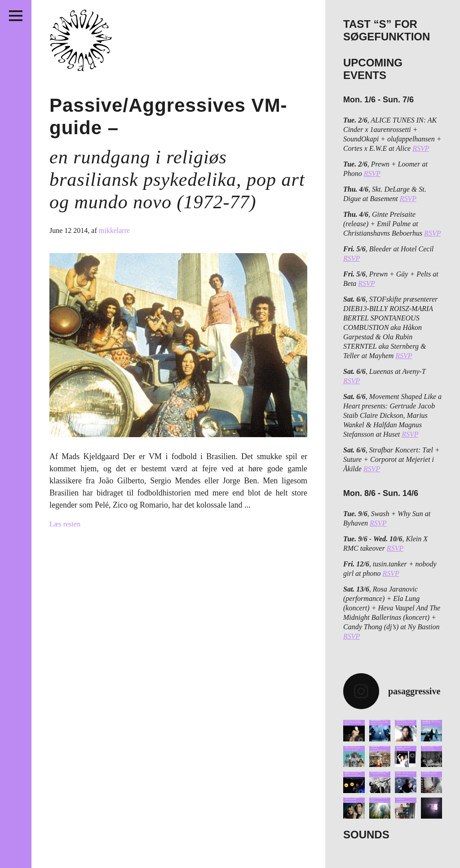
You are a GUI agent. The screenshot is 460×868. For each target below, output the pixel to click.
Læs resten (65, 524)
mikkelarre (114, 230)
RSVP (421, 148)
